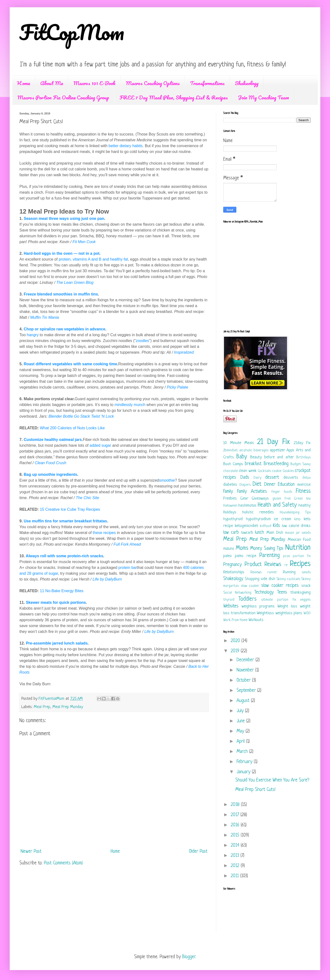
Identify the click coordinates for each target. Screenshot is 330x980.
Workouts (256, 620)
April (241, 742)
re (286, 565)
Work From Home (235, 620)
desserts (291, 478)
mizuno (229, 549)
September (247, 691)
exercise (304, 485)
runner (272, 572)
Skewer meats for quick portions (56, 602)
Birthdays (303, 458)
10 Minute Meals (239, 443)
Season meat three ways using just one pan (64, 219)
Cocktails (264, 471)
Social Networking (237, 593)
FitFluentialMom (52, 699)
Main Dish (275, 533)
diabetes (230, 485)
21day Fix (302, 443)
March (243, 752)
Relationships (234, 572)
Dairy (257, 478)
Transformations (207, 83)
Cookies (288, 471)
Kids (276, 526)
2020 (236, 641)
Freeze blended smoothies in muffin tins (61, 294)
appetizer (277, 450)
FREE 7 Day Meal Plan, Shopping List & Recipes (174, 97)
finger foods (282, 492)
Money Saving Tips (267, 549)
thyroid (229, 600)
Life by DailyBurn (107, 579)
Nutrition (298, 548)
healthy (305, 506)
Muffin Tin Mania (44, 317)
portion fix (302, 556)
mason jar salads (298, 533)
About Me (52, 83)
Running (289, 572)
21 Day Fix (273, 442)
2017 (236, 815)
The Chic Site (87, 498)
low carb (231, 533)
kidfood (266, 526)
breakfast (253, 464)
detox (306, 478)
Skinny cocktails (288, 579)
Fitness (303, 491)
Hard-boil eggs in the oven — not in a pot (62, 253)
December (246, 660)
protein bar (128, 568)
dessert (272, 478)
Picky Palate (177, 387)
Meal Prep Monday (68, 707)
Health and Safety (277, 505)
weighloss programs (258, 606)
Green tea (302, 499)
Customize (34, 440)
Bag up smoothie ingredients (50, 474)
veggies (305, 600)
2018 (236, 805)
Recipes (300, 564)
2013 (236, 856)
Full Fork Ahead (127, 544)
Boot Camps (233, 464)
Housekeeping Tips (295, 513)
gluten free (282, 499)
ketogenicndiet (247, 526)
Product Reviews (263, 565)
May (241, 731)
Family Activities (252, 492)
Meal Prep (42, 707)
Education (286, 485)
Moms (242, 548)
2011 (235, 876)
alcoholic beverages (254, 450)
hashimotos (247, 506)
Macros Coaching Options (153, 83)
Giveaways (260, 498)
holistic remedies (258, 512)
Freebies (230, 498)
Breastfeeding (276, 464)
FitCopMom (72, 32)
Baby (242, 457)
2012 (236, 866)
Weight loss (287, 606)
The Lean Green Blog (75, 283)
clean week (247, 471)
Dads (245, 478)
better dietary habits (126, 146)
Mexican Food (299, 540)
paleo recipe (246, 556)
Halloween (230, 506)
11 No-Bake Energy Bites (62, 591)
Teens (282, 593)
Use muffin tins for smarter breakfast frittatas (65, 521)
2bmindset (231, 450)
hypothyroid (233, 519)
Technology (264, 593)
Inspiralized (184, 352)
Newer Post (31, 852)
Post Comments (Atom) (63, 863)
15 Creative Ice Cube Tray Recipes (70, 509)
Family (228, 492)
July (241, 711)
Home (24, 83)
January (244, 772)
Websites (231, 606)
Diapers (245, 485)
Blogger (189, 957)
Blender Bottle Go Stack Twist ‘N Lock (81, 416)
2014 (236, 846)
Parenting (270, 556)
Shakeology (247, 83)
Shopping (252, 579)
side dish (268, 579)
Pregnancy (232, 565)
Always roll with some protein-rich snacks (64, 556)
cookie (277, 471)
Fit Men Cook (84, 242)
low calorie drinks (296, 526)
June (241, 721)
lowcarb (247, 533)
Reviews (256, 572)
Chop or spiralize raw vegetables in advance (65, 329)
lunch (260, 533)
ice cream (283, 519)
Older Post (198, 852)
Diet (257, 484)
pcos (287, 556)
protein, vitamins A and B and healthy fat (93, 259)
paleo (227, 556)
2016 (236, 825)
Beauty (256, 457)
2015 (236, 835)
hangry (33, 335)
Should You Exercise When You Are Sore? (272, 780)
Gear (244, 498)
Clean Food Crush (50, 463)
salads (306, 572)
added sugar (100, 445)
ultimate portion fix (279, 600)
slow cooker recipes (280, 586)
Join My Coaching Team (264, 97)
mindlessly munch (130, 405)
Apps (290, 450)
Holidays (230, 512)
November (246, 670)
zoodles (142, 341)
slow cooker (250, 586)
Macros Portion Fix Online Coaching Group (63, 97)
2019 (236, 651)
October (244, 681)
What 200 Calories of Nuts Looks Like (72, 428)
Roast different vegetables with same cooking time (70, 364)
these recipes (104, 533)
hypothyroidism (258, 519)
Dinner (270, 485)
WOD (307, 613)
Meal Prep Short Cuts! (255, 790)
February (245, 762)
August (244, 701)
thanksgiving (301, 593)
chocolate (231, 471)
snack (306, 586)
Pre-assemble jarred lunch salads (57, 643)
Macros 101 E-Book (94, 83)
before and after (279, 457)
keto (297, 519)
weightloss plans (289, 613)
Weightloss (265, 613)
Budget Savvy (301, 464)
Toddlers (247, 599)
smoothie (167, 480)
